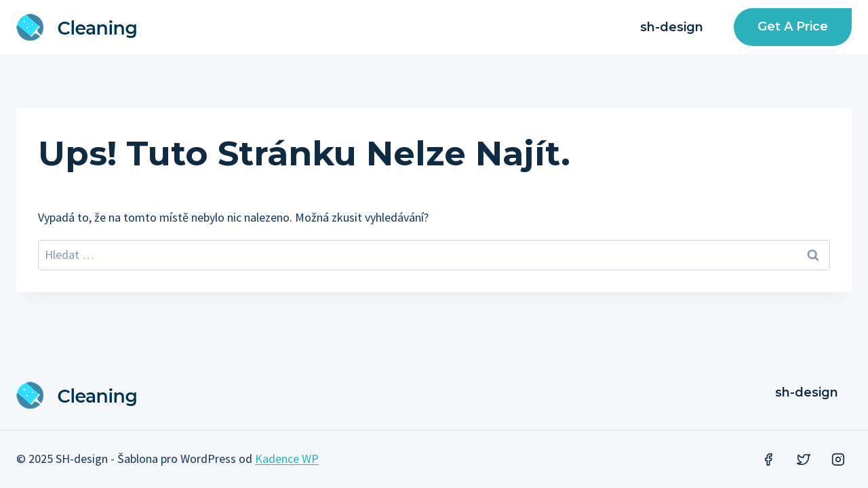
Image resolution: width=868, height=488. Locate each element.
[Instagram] (838, 460)
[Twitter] (804, 460)
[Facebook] (768, 460)
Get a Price (793, 26)
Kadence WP (287, 459)
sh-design (672, 27)
